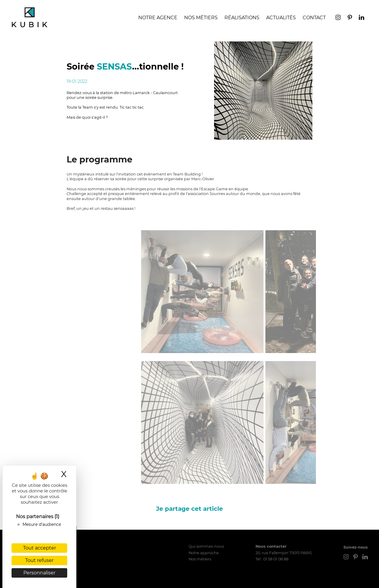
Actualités (281, 18)
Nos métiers (200, 545)
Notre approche (204, 538)
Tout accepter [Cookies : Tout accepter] (40, 548)
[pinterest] (350, 19)
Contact (314, 18)
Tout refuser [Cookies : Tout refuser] (39, 560)
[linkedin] (362, 19)
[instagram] (339, 19)
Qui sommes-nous (206, 532)
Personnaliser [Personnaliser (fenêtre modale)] (39, 573)
